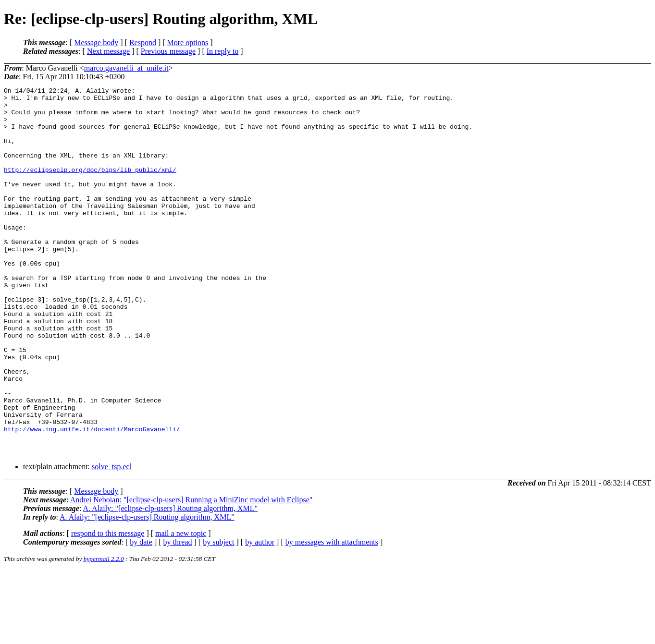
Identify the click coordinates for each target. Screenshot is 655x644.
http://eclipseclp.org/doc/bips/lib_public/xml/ (90, 187)
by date (141, 615)
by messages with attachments (332, 615)
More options (188, 43)
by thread (178, 615)
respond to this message (108, 607)
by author (260, 615)
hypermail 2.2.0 (104, 632)
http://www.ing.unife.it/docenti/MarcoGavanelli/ (92, 498)
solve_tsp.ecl (112, 540)
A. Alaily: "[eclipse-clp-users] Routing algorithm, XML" (170, 582)
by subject (218, 615)
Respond (143, 43)
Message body (96, 43)
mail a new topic (181, 607)
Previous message (168, 51)
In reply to (223, 51)
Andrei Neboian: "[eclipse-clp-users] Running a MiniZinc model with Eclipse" (192, 573)
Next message (108, 51)
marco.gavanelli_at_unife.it (126, 68)
